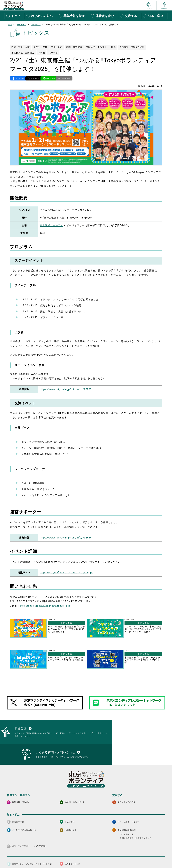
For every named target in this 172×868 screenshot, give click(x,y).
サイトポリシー (37, 858)
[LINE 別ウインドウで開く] (163, 850)
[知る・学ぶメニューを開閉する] (154, 16)
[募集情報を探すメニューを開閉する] (73, 16)
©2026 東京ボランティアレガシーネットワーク (86, 865)
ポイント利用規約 (121, 858)
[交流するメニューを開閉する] (130, 16)
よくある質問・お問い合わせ (145, 858)
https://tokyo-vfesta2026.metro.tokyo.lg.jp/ (66, 573)
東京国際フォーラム (52, 226)
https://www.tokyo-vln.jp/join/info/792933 (66, 390)
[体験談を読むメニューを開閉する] (104, 16)
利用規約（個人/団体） (100, 858)
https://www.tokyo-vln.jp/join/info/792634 (66, 538)
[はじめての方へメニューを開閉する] (41, 16)
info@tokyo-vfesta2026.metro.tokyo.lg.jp (45, 606)
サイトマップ (20, 858)
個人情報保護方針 (55, 858)
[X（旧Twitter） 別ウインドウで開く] (156, 850)
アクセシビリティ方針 (76, 858)
